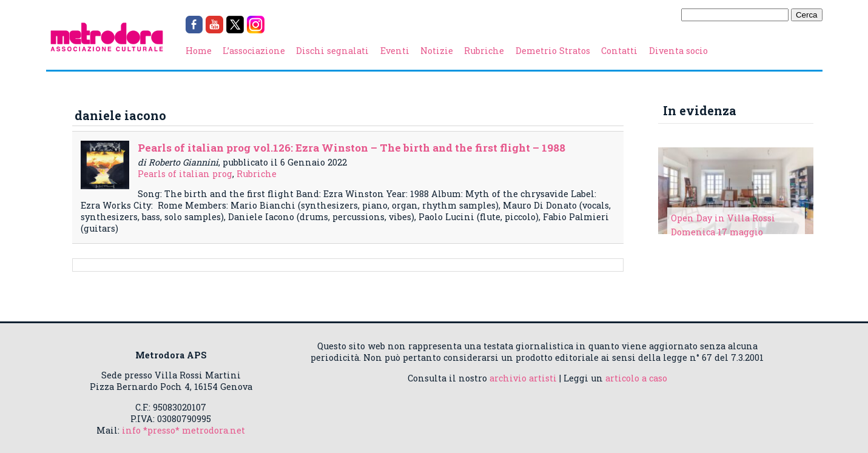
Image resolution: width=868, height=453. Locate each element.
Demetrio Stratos (553, 51)
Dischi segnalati (332, 51)
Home (199, 51)
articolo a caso (636, 378)
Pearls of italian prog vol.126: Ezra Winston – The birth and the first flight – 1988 (352, 148)
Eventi (395, 51)
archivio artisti (523, 378)
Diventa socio (678, 51)
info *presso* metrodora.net (183, 430)
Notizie (437, 51)
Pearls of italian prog (185, 174)
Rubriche (484, 51)
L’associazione (254, 51)
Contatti (619, 51)
